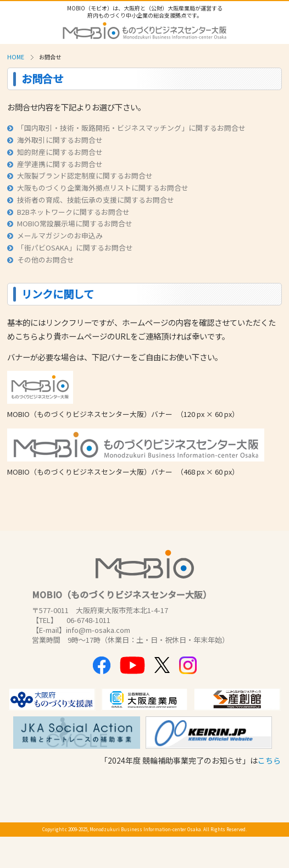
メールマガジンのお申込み (55, 235)
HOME (16, 57)
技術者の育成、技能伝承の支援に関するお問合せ (90, 200)
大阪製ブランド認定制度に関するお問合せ (80, 176)
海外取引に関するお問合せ (55, 140)
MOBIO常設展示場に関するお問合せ (70, 223)
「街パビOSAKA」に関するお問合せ (70, 247)
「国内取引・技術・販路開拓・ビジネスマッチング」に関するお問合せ (126, 128)
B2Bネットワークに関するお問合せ (68, 212)
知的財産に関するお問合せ (55, 152)
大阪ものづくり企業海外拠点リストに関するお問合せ (98, 188)
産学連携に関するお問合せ (55, 164)
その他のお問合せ (40, 260)
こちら (269, 760)
